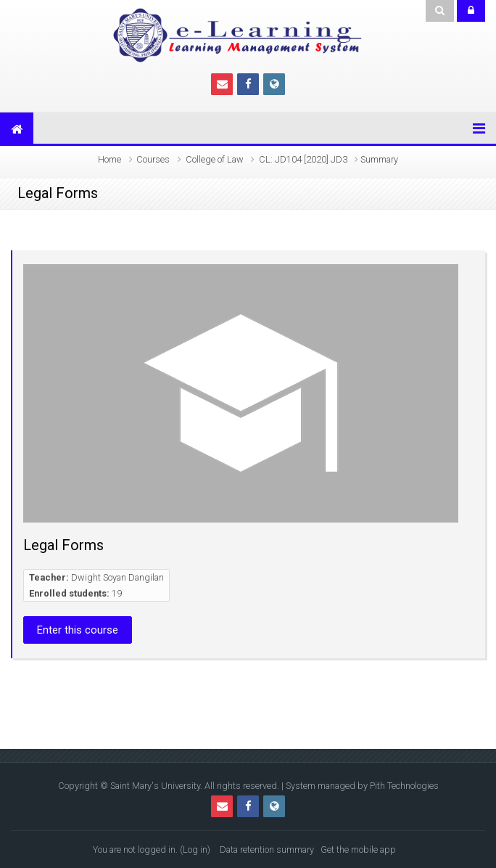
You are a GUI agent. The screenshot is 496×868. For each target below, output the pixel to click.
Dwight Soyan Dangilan (117, 577)
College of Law (215, 159)
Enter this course (78, 630)
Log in (195, 849)
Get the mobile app (358, 849)
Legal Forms (63, 545)
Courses (153, 159)
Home (109, 159)
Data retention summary (267, 849)
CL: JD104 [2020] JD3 (303, 159)
